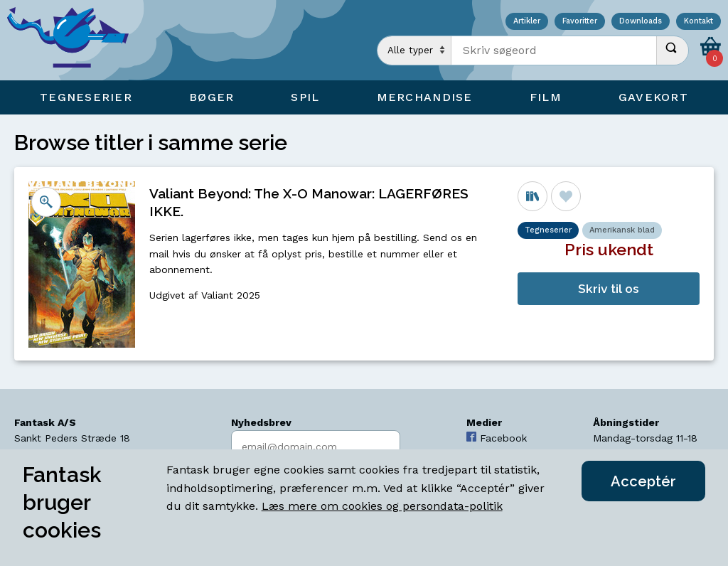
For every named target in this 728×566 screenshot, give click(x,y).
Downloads (641, 22)
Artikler (527, 22)
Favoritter (580, 22)
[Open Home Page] (75, 40)
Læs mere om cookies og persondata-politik (382, 506)
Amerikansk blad (622, 230)
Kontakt (698, 22)
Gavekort (653, 97)
